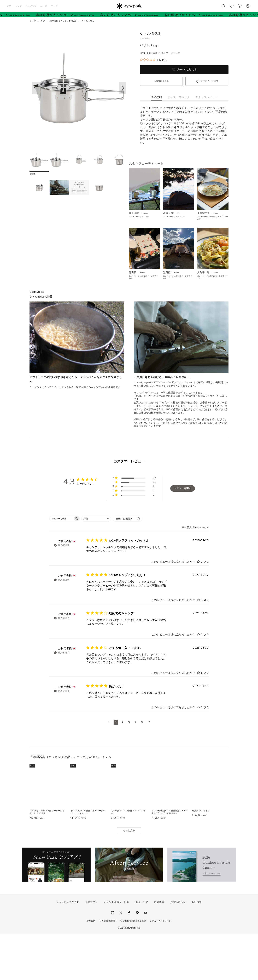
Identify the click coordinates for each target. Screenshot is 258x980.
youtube (145, 959)
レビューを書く (183, 535)
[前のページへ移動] (109, 769)
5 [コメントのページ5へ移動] (142, 769)
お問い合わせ (178, 948)
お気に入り (232, 8)
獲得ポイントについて (169, 53)
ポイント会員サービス (117, 948)
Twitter (121, 959)
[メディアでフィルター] (128, 565)
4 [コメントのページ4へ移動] (136, 769)
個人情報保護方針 (108, 967)
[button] (123, 88)
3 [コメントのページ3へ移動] (129, 769)
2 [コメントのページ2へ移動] (122, 769)
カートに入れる (187, 69)
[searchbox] (61, 565)
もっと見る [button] (129, 877)
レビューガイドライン (160, 967)
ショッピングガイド (68, 948)
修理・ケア (142, 948)
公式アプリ (91, 948)
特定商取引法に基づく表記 (133, 967)
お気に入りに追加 (210, 81)
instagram (113, 959)
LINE (137, 959)
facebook (129, 959)
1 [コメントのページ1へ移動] (116, 769)
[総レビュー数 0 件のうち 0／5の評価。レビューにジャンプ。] (155, 60)
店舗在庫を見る (161, 81)
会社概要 (197, 948)
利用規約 (91, 967)
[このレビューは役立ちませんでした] (205, 608)
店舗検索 (159, 948)
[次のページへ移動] (149, 769)
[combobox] (96, 565)
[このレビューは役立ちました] (198, 608)
